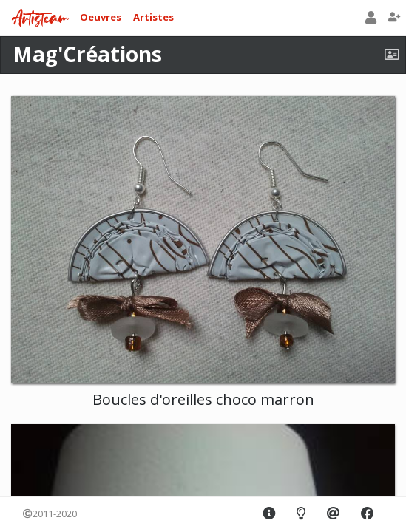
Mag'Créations (87, 54)
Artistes (153, 17)
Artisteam (40, 19)
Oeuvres (101, 17)
